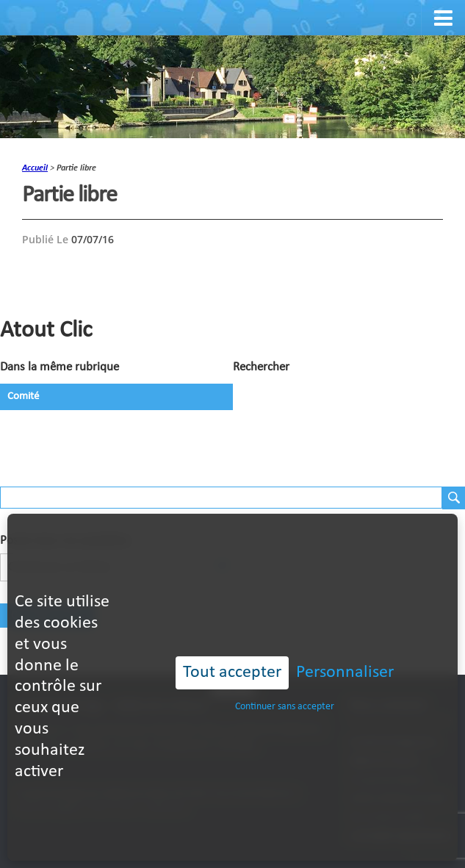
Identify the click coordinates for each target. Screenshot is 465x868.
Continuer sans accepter (285, 681)
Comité (23, 397)
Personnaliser (345, 647)
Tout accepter (232, 647)
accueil (35, 168)
